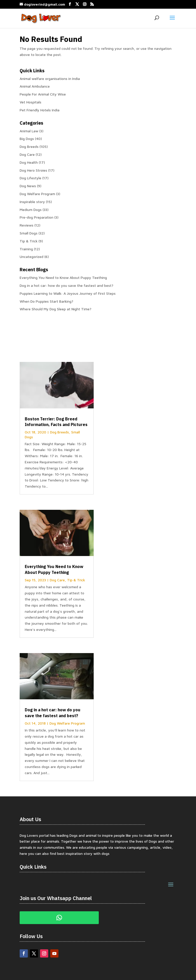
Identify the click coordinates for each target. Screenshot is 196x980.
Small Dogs (29, 233)
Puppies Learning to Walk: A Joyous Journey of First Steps (68, 293)
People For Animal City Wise (43, 94)
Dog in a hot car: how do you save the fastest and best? (66, 285)
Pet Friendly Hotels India (40, 110)
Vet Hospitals (30, 102)
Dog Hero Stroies (33, 170)
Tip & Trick (29, 241)
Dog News (28, 186)
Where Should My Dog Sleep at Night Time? (56, 309)
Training (26, 249)
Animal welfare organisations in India (50, 79)
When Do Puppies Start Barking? (46, 301)
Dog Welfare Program (37, 194)
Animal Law (29, 131)
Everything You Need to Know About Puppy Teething (63, 278)
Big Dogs (27, 139)
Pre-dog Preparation (36, 217)
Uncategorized (32, 257)
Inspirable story (32, 202)
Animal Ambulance (35, 86)
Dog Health (29, 162)
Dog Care (27, 154)
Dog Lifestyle (30, 178)
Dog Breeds (29, 146)
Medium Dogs (31, 210)
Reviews (27, 225)
